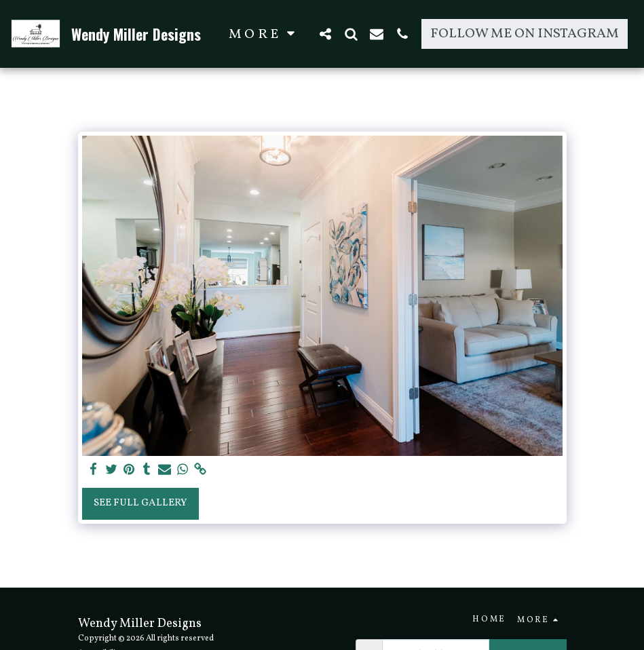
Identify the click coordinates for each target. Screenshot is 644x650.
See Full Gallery (140, 503)
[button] (325, 34)
